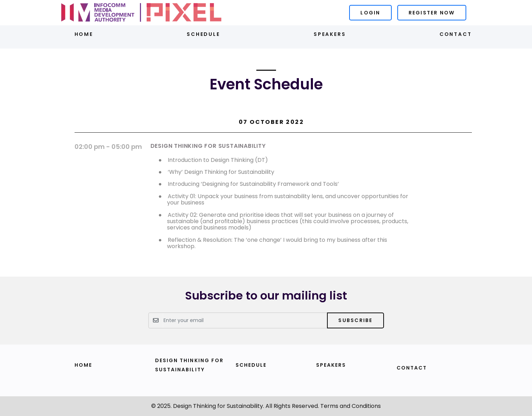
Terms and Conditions (351, 406)
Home (84, 34)
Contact (456, 34)
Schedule (203, 34)
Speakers (330, 34)
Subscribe (355, 320)
